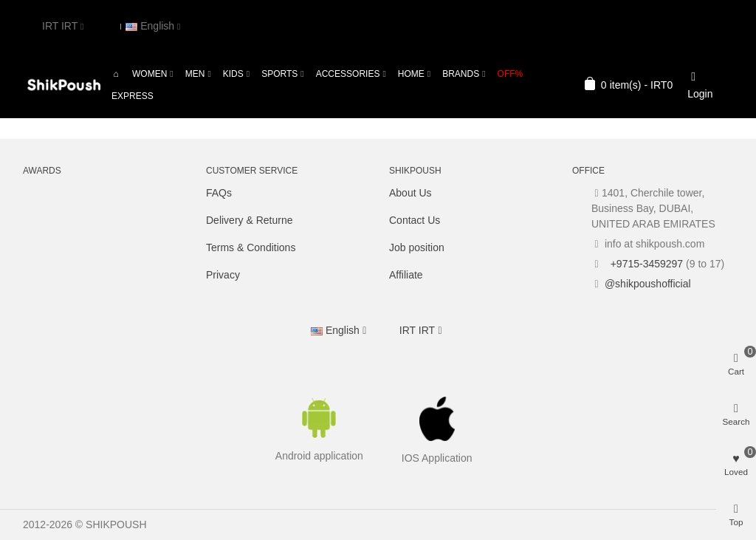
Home (411, 74)
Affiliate (406, 275)
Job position (417, 247)
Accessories (348, 74)
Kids (233, 74)
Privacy (223, 275)
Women (150, 74)
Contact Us (415, 220)
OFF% (511, 74)
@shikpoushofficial (648, 284)
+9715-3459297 (645, 264)
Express (133, 96)
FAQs (219, 193)
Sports (279, 74)
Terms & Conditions (251, 247)
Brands (461, 74)
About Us (410, 193)
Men (195, 74)
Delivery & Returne (250, 220)
